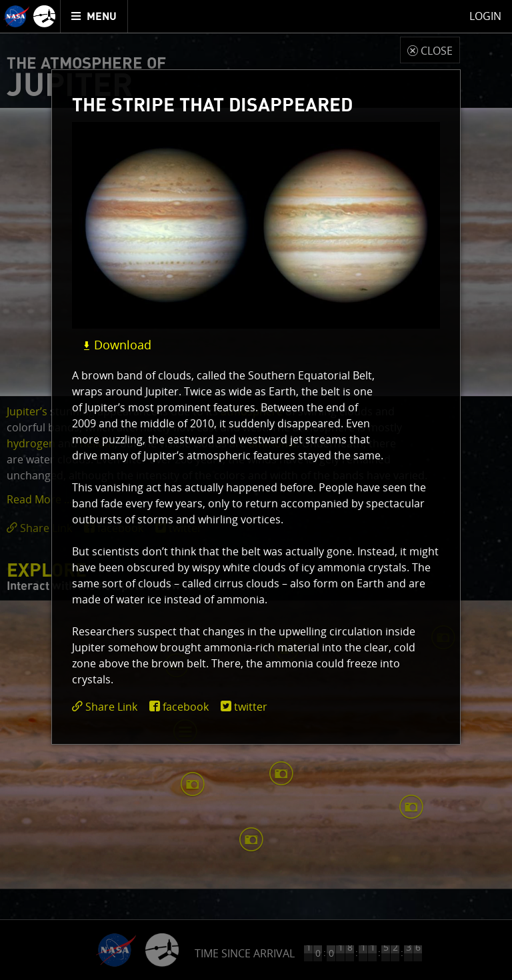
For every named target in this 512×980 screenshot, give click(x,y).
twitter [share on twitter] (251, 707)
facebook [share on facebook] (186, 707)
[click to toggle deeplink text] (107, 707)
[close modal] (430, 50)
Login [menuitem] (485, 16)
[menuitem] (94, 16)
